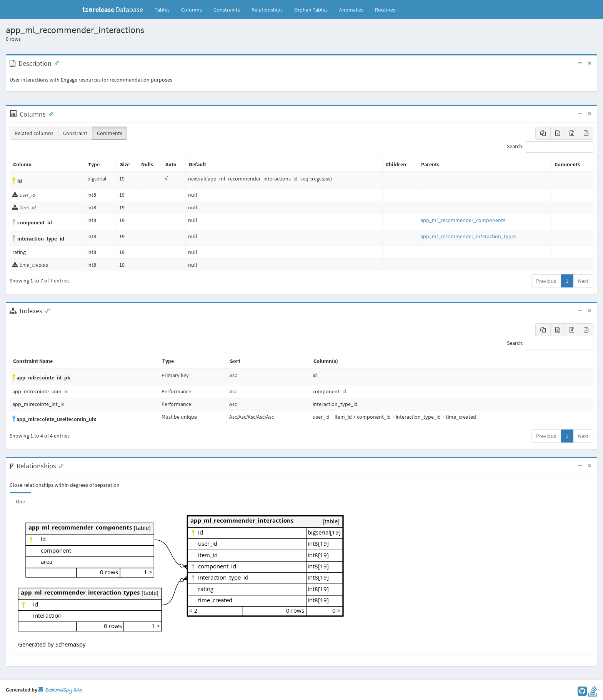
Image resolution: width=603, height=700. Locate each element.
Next (583, 281)
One (20, 501)
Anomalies (351, 10)
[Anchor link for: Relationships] (60, 465)
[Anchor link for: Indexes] (46, 310)
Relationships (267, 10)
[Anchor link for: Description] (55, 63)
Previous (546, 281)
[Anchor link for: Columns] (49, 114)
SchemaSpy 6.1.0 (60, 690)
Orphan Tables (311, 10)
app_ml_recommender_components (463, 220)
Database (113, 9)
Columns (192, 10)
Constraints (227, 10)
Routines (385, 10)
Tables (165, 9)
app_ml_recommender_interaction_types (468, 236)
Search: (550, 147)
